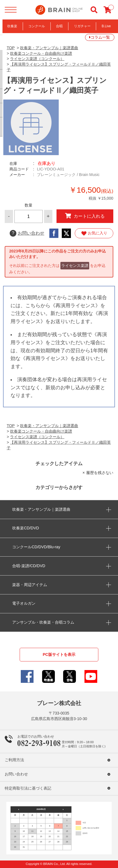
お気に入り (94, 233)
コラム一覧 (100, 37)
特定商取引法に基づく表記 (28, 788)
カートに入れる (85, 216)
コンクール (37, 26)
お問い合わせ (27, 233)
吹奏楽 (12, 26)
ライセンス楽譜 (75, 266)
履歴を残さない (100, 473)
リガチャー (82, 26)
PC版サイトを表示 (59, 654)
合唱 (59, 26)
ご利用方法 (14, 760)
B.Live (106, 26)
